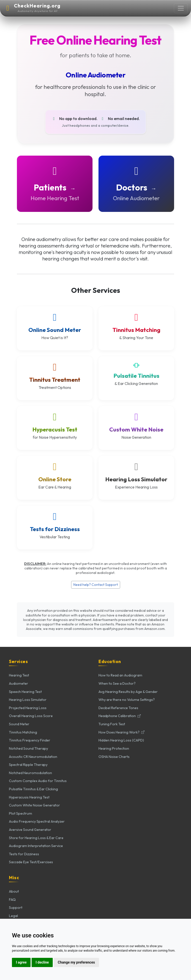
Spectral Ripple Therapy (28, 765)
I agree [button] (21, 962)
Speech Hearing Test (25, 692)
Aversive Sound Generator (30, 830)
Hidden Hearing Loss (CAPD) (121, 740)
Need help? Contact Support (96, 585)
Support (16, 908)
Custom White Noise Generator (34, 805)
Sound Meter (19, 724)
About (14, 891)
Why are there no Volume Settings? (127, 700)
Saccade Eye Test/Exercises (31, 862)
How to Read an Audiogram (120, 675)
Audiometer (19, 683)
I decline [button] (42, 962)
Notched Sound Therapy (28, 748)
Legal (13, 916)
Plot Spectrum (21, 813)
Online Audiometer (95, 75)
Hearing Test (19, 675)
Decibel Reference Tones (118, 708)
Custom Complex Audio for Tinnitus (38, 781)
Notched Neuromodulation (30, 773)
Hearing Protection (114, 748)
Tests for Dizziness (24, 854)
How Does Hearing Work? (121, 732)
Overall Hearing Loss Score (31, 716)
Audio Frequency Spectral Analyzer (37, 821)
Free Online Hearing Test (95, 40)
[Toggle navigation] (181, 8)
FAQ (12, 900)
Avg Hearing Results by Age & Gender (128, 692)
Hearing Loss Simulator (28, 700)
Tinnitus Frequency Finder (30, 740)
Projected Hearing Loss (28, 708)
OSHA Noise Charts (114, 757)
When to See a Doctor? (117, 683)
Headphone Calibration (120, 716)
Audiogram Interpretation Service (36, 846)
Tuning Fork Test (112, 724)
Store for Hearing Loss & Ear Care (36, 838)
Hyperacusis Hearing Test (29, 797)
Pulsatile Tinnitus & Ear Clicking (33, 789)
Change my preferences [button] (76, 962)
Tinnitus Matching (23, 732)
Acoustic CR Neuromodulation (33, 757)
